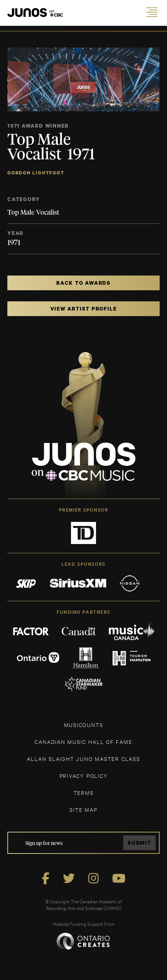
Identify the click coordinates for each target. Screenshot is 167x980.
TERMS (84, 792)
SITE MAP (83, 809)
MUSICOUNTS (84, 725)
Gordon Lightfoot (36, 173)
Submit (139, 843)
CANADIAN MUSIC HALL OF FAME (83, 742)
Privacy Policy (84, 775)
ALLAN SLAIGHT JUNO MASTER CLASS (83, 759)
